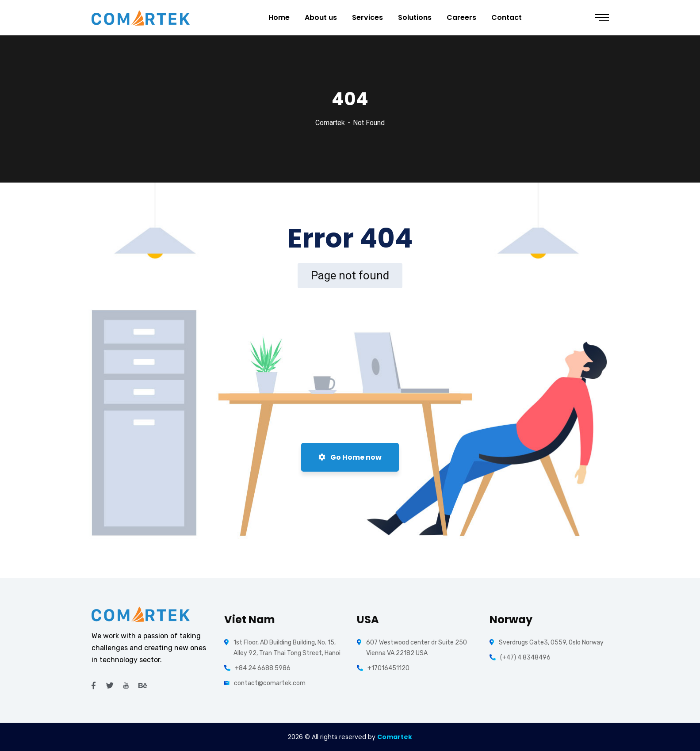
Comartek (330, 123)
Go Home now (350, 457)
